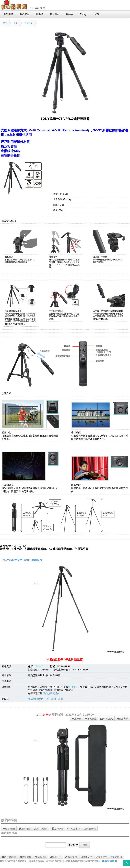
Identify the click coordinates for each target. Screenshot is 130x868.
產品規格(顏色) (51, 693)
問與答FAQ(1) (36, 699)
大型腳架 (28, 23)
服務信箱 (108, 861)
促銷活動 (9, 829)
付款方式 (107, 719)
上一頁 (77, 719)
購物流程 (25, 857)
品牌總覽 (58, 829)
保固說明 (71, 857)
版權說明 (102, 857)
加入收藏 (91, 719)
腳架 (16, 23)
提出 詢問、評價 (54, 699)
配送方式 (122, 719)
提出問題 (73, 687)
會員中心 (56, 857)
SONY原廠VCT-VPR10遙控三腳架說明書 (22, 560)
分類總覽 (90, 829)
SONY (39, 666)
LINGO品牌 (41, 829)
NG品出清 (74, 829)
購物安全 (86, 857)
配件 (5, 23)
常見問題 (116, 857)
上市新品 (24, 829)
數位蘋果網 (9, 857)
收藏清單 (41, 857)
